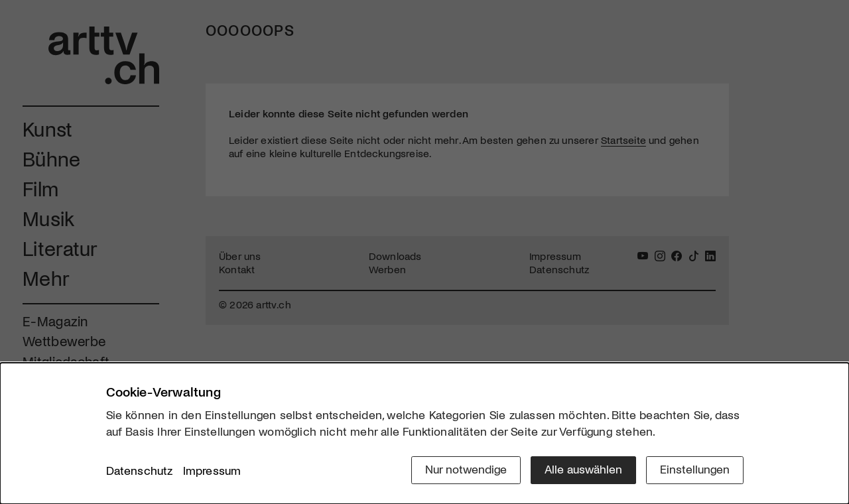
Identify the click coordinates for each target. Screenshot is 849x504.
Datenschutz (140, 470)
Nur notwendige (466, 469)
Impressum (212, 470)
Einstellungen (695, 469)
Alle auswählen (583, 469)
